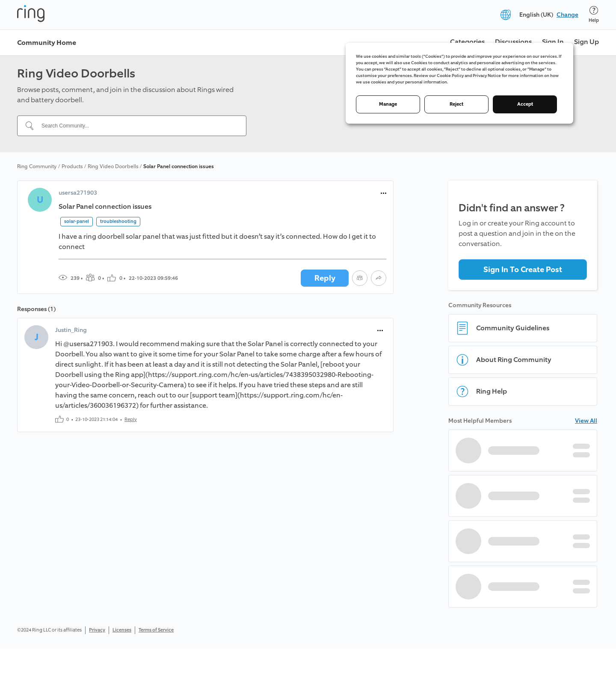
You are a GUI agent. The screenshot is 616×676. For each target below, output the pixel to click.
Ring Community (37, 166)
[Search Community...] (137, 126)
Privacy (97, 630)
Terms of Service (156, 630)
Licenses (122, 630)
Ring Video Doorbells (113, 166)
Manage (388, 104)
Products (72, 166)
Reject (456, 104)
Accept (525, 104)
